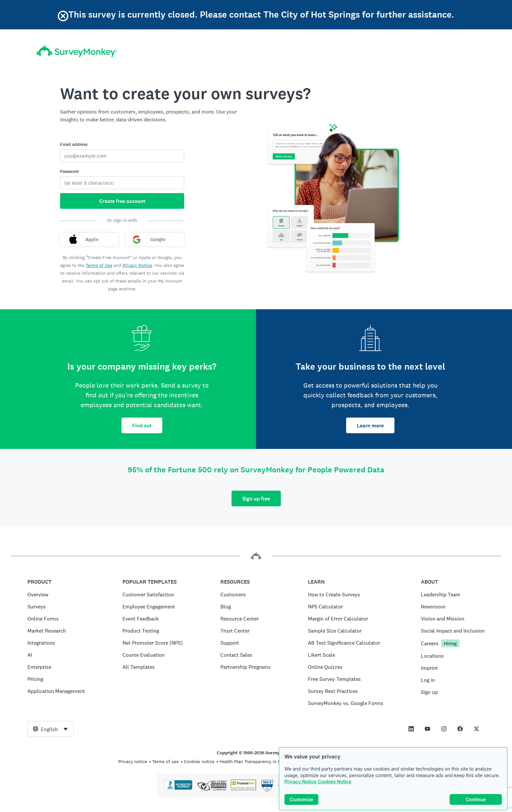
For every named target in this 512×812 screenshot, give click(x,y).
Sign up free (256, 499)
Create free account (122, 201)
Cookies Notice (335, 781)
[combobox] (51, 729)
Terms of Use (99, 265)
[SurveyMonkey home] (77, 51)
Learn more (370, 426)
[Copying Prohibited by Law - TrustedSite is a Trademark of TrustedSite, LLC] (243, 789)
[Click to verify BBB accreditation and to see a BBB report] (179, 789)
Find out (142, 426)
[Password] (122, 183)
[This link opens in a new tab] (411, 729)
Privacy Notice (300, 781)
